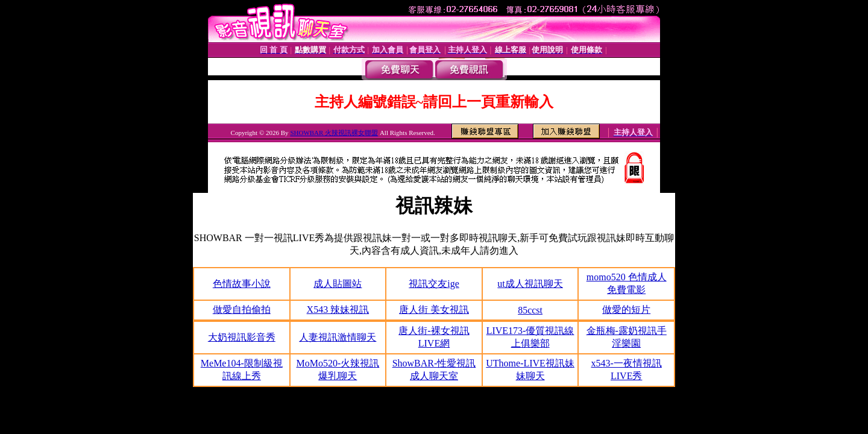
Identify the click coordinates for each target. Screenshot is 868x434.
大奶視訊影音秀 (242, 337)
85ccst (530, 310)
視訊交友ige (434, 284)
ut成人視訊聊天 (530, 284)
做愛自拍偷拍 (242, 310)
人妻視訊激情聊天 (338, 337)
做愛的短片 (626, 310)
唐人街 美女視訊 (434, 310)
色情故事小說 (242, 284)
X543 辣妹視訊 (338, 310)
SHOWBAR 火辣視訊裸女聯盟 (334, 133)
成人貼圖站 (338, 284)
